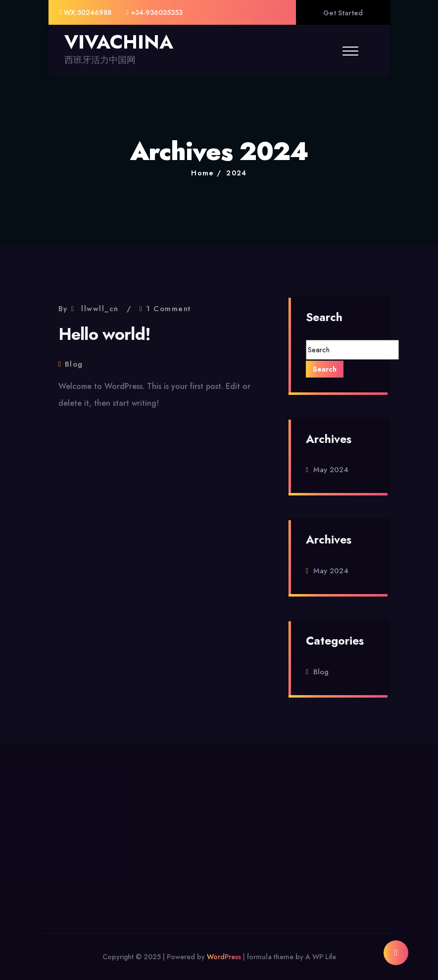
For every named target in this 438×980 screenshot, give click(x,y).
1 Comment (169, 309)
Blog (74, 364)
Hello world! (105, 334)
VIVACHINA (119, 42)
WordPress (224, 957)
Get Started (343, 13)
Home (203, 173)
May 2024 (331, 470)
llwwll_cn (100, 309)
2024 (237, 173)
